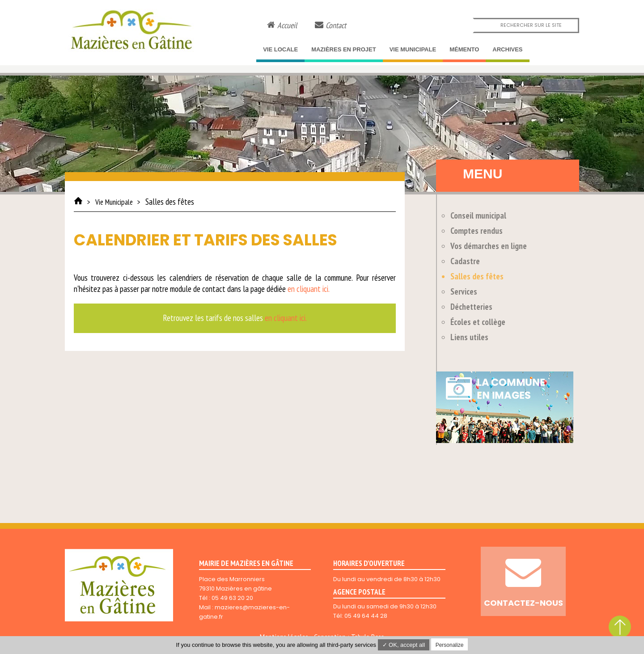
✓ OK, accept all (404, 645)
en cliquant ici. (309, 289)
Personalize (450, 645)
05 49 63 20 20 (232, 598)
